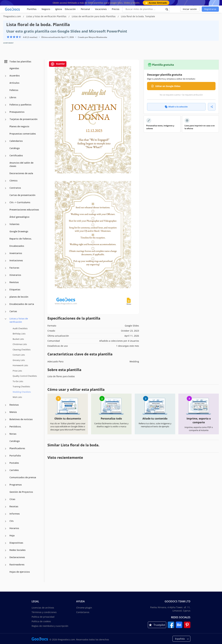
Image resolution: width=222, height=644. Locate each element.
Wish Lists (17, 397)
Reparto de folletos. (21, 239)
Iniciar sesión (190, 9)
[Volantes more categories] (6, 225)
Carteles (14, 470)
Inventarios (16, 253)
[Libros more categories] (6, 98)
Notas (13, 434)
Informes (15, 514)
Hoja (12, 535)
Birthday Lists (19, 334)
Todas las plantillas (18, 62)
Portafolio (15, 456)
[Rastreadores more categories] (6, 565)
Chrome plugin (84, 608)
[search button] (167, 9)
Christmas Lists (20, 344)
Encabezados (17, 246)
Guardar (58, 64)
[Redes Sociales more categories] (6, 550)
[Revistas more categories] (6, 283)
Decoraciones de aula (21, 173)
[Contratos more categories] (6, 188)
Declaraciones (17, 557)
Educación (70, 9)
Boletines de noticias (21, 419)
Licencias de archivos (43, 608)
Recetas (14, 506)
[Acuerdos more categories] (6, 76)
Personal (85, 9)
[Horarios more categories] (6, 529)
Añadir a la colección (176, 107)
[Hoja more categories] (6, 536)
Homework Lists (20, 365)
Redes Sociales (17, 550)
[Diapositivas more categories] (6, 543)
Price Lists (17, 371)
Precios (116, 9)
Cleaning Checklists (22, 350)
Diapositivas (16, 543)
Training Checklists (21, 386)
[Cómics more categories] (6, 181)
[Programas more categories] (6, 485)
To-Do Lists (18, 381)
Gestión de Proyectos (21, 492)
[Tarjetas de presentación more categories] (6, 120)
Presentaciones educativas (24, 210)
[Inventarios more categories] (6, 254)
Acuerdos (15, 76)
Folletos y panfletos (20, 105)
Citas (12, 499)
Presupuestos (17, 112)
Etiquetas (15, 289)
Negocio (46, 9)
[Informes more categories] (6, 514)
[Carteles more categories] (6, 470)
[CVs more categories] (6, 521)
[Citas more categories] (6, 500)
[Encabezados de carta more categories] (6, 304)
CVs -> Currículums (20, 202)
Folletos (14, 90)
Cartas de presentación (22, 195)
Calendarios (16, 141)
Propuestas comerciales (23, 134)
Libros (13, 97)
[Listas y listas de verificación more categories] (6, 319)
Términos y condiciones (44, 612)
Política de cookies (41, 621)
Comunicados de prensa (23, 477)
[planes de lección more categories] (6, 297)
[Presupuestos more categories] (6, 112)
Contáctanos (83, 612)
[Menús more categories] (6, 412)
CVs (11, 521)
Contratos (15, 188)
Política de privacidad (43, 617)
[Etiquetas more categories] (6, 290)
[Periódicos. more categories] (6, 427)
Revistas (14, 282)
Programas (16, 485)
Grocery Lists (19, 360)
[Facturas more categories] (6, 268)
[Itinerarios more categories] (6, 275)
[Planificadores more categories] (6, 449)
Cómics (13, 181)
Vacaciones (101, 9)
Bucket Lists (18, 339)
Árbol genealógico (19, 217)
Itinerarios (15, 275)
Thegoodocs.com (12, 16)
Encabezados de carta (22, 304)
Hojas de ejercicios (20, 572)
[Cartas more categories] (6, 312)
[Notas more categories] (6, 434)
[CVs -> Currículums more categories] (6, 203)
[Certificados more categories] (6, 156)
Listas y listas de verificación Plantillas (47, 16)
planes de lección (19, 297)
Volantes (14, 224)
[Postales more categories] (6, 463)
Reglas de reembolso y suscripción (50, 626)
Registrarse (210, 9)
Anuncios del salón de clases (21, 164)
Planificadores (17, 448)
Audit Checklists (20, 328)
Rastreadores (17, 565)
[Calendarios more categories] (6, 141)
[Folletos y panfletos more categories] (6, 105)
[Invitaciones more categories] (6, 261)
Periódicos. (15, 427)
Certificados (16, 155)
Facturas (14, 268)
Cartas (13, 311)
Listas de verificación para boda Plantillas (94, 16)
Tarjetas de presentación (23, 119)
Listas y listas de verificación (19, 320)
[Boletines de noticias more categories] (6, 420)
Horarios (14, 528)
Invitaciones (16, 260)
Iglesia (59, 9)
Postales (14, 463)
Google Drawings (19, 231)
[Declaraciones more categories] (6, 558)
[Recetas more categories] (6, 507)
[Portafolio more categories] (6, 456)
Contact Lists (19, 355)
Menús (13, 412)
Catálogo (15, 148)
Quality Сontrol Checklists (25, 376)
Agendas (14, 68)
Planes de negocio (19, 126)
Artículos (14, 83)
